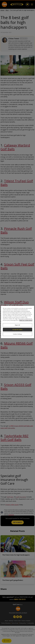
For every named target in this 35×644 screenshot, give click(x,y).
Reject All (17, 325)
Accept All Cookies (17, 330)
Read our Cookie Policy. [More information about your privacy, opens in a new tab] (26, 320)
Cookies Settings (17, 334)
